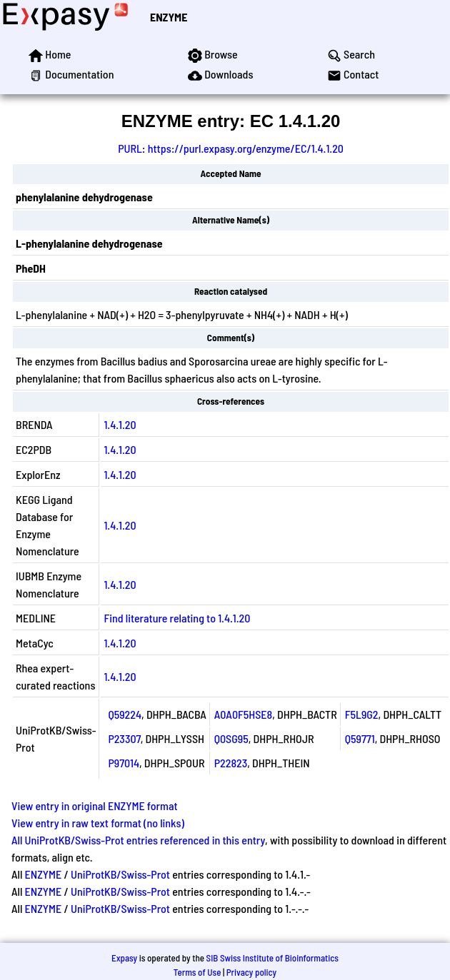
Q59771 (360, 738)
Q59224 (125, 714)
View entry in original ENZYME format (95, 805)
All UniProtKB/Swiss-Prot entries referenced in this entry (138, 840)
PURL (130, 148)
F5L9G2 (362, 714)
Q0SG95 (231, 738)
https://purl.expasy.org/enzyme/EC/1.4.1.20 (246, 148)
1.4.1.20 (120, 424)
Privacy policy (251, 972)
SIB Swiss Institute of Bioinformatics (272, 958)
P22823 (231, 763)
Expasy (124, 958)
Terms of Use (197, 972)
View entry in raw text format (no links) (98, 823)
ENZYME (169, 17)
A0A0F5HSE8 (244, 714)
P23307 (124, 738)
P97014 (124, 763)
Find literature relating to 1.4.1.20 (177, 618)
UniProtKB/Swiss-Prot (120, 874)
